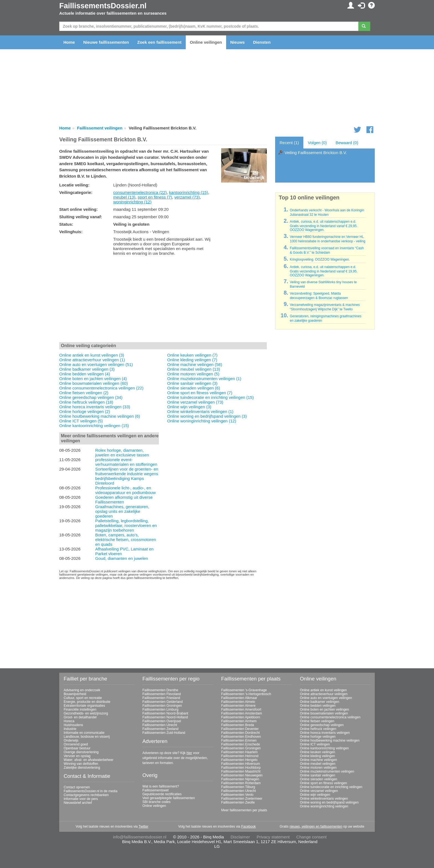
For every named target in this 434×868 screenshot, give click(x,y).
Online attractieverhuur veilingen (324, 694)
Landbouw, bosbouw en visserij (87, 737)
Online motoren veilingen (318, 768)
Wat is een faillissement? (161, 786)
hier (189, 753)
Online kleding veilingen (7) (192, 360)
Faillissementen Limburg (161, 710)
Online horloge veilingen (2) (85, 411)
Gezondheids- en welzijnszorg (86, 713)
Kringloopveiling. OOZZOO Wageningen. (320, 259)
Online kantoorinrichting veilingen (325, 748)
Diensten (262, 42)
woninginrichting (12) (132, 202)
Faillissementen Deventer (240, 729)
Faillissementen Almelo (238, 702)
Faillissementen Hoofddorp (241, 768)
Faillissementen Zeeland (161, 729)
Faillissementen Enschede (241, 744)
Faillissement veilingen (100, 128)
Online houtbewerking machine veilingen (330, 740)
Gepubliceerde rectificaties (162, 794)
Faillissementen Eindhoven (241, 737)
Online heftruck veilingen (318, 729)
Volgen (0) (317, 143)
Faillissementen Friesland (161, 698)
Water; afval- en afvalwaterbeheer (89, 760)
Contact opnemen (77, 787)
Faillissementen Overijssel (162, 721)
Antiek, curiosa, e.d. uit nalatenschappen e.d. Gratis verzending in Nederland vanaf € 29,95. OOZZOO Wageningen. (324, 226)
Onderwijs (71, 740)
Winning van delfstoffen (81, 764)
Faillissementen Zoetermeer (242, 799)
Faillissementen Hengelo (239, 760)
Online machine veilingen (319, 760)
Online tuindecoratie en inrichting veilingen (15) (210, 397)
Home (69, 42)
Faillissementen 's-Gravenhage (244, 690)
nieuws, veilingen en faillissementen (316, 827)
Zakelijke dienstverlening (82, 768)
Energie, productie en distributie (87, 702)
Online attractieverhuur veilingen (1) (92, 360)
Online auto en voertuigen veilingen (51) (96, 364)
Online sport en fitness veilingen (324, 783)
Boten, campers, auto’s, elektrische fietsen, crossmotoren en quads (126, 540)
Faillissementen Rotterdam (241, 783)
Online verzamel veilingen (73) (195, 402)
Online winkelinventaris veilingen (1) (200, 411)
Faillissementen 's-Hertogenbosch (246, 694)
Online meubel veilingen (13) (194, 369)
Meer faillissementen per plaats (244, 810)
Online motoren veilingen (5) (193, 374)
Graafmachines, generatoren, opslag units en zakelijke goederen (122, 511)
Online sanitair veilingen (318, 775)
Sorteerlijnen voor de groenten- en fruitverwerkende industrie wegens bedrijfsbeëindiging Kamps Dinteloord (127, 476)
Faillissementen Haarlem (239, 752)
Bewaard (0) (347, 143)
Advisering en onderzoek (82, 690)
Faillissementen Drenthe (160, 690)
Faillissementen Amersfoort (241, 710)
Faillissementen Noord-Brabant (165, 713)
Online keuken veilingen (318, 752)
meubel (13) (124, 197)
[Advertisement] (163, 300)
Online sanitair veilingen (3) (192, 383)
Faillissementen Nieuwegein (242, 775)
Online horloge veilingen (318, 737)
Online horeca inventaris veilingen (325, 733)
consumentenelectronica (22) (140, 192)
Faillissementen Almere (238, 706)
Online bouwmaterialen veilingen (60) (94, 383)
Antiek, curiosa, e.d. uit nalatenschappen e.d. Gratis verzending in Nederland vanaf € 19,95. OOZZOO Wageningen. (324, 271)
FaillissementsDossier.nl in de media (91, 791)
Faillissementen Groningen (162, 706)
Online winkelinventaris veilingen (324, 799)
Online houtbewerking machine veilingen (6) (100, 416)
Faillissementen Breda (238, 725)
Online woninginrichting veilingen (324, 806)
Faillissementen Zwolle (238, 802)
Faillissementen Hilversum (241, 764)
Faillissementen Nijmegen (240, 779)
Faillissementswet (156, 790)
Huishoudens (73, 725)
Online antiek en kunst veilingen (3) (92, 355)
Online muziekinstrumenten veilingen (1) (204, 379)
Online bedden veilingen (318, 706)
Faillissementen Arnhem (239, 721)
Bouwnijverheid (75, 694)
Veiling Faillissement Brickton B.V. (316, 153)
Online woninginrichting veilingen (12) (202, 421)
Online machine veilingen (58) (195, 364)
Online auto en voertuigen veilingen (326, 698)
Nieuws (238, 42)
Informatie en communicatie (84, 733)
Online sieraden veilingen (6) (194, 388)
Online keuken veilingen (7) (192, 355)
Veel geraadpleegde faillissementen (169, 798)
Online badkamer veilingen (320, 702)
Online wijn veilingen (315, 795)
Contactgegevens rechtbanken (86, 795)
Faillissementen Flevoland (162, 694)
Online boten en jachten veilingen (325, 710)
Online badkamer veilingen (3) (87, 369)
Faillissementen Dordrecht (240, 733)
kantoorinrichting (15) (189, 192)
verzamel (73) (187, 197)
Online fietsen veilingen (317, 721)
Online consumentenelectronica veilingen (330, 717)
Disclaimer (240, 837)
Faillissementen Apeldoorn (241, 717)
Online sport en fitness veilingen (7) (200, 393)
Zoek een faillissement (159, 42)
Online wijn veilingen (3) (189, 407)
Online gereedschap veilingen (322, 725)
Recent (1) (289, 143)
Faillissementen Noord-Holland (165, 717)
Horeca (69, 721)
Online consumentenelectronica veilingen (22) (101, 388)
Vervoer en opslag (77, 756)
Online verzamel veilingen (319, 791)
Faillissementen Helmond (240, 756)
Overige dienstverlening (81, 752)
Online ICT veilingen (315, 744)
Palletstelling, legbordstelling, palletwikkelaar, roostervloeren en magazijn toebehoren (126, 525)
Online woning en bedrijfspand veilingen (329, 802)
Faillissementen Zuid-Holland (164, 733)
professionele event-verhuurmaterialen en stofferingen (126, 462)
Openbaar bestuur (77, 748)
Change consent (312, 837)
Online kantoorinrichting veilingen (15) (94, 426)
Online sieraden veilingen (319, 779)
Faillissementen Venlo (237, 795)
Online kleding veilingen (318, 756)
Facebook (248, 827)
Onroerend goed (76, 744)
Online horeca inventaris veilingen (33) (95, 407)
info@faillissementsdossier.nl (140, 837)
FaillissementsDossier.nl (103, 6)
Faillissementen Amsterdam (241, 713)
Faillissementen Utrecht (160, 725)
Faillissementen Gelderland (163, 702)
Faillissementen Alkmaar (239, 698)
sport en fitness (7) (155, 197)
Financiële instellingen (80, 710)
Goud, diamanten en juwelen (122, 558)
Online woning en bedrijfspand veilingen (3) (207, 416)
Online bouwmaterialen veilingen (324, 713)
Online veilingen (206, 42)
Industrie (70, 729)
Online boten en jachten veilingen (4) (93, 379)
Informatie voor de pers (81, 799)
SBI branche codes (157, 802)
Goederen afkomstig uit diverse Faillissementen (124, 500)
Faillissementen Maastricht (241, 771)
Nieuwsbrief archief (78, 803)
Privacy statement (273, 837)
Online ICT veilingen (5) (81, 421)
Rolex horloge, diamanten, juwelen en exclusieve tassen (122, 453)
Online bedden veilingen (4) (85, 374)
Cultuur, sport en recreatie (83, 698)
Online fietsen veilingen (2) (84, 393)
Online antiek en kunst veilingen (323, 690)
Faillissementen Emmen (239, 740)
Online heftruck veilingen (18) (86, 402)
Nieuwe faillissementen (106, 42)
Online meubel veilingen (318, 764)
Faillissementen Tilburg (238, 787)
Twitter (144, 827)
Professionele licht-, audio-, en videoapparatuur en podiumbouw (126, 490)
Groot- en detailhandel (80, 717)
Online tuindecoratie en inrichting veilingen (331, 787)
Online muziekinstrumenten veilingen (327, 771)
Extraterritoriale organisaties (84, 706)
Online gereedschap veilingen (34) (91, 397)
